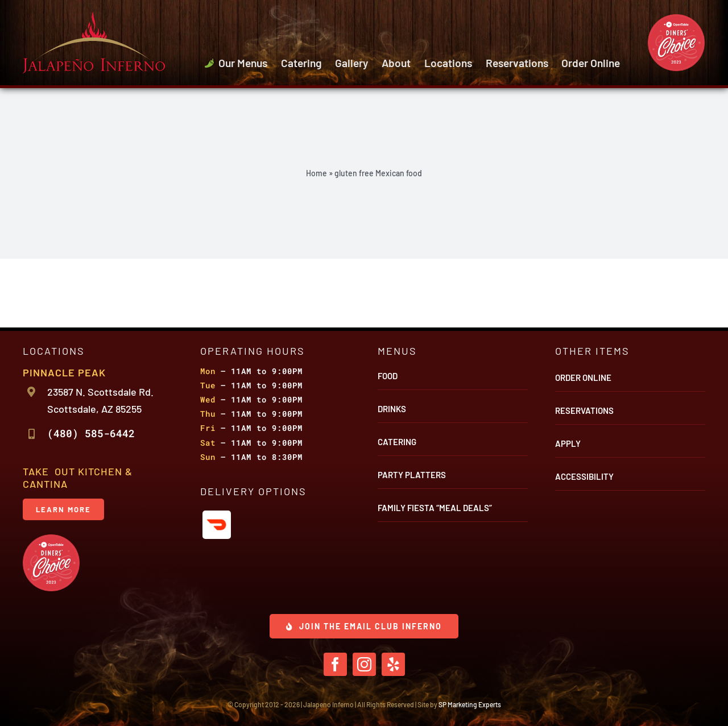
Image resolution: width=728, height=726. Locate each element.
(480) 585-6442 (91, 433)
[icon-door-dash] (217, 516)
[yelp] (393, 664)
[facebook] (335, 664)
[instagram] (364, 664)
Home (317, 173)
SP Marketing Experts (470, 704)
